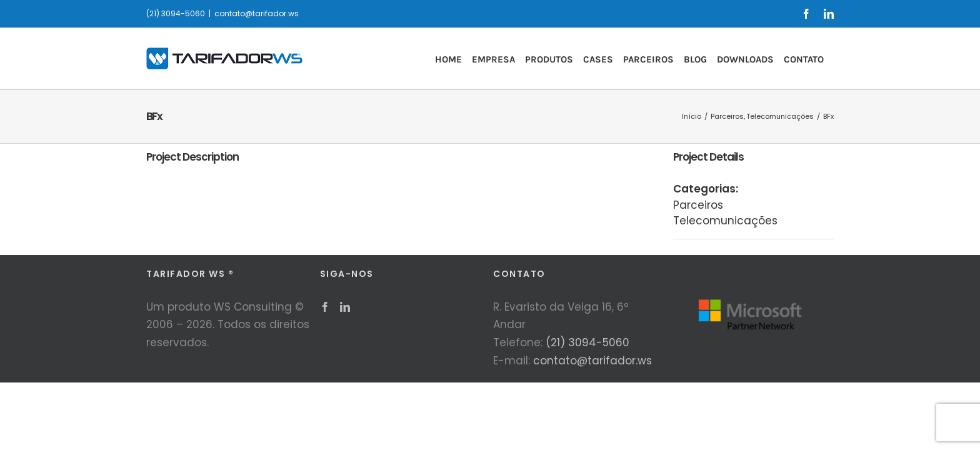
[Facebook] (325, 307)
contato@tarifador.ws (257, 13)
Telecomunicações (725, 221)
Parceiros (698, 205)
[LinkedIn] (345, 307)
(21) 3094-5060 (587, 342)
